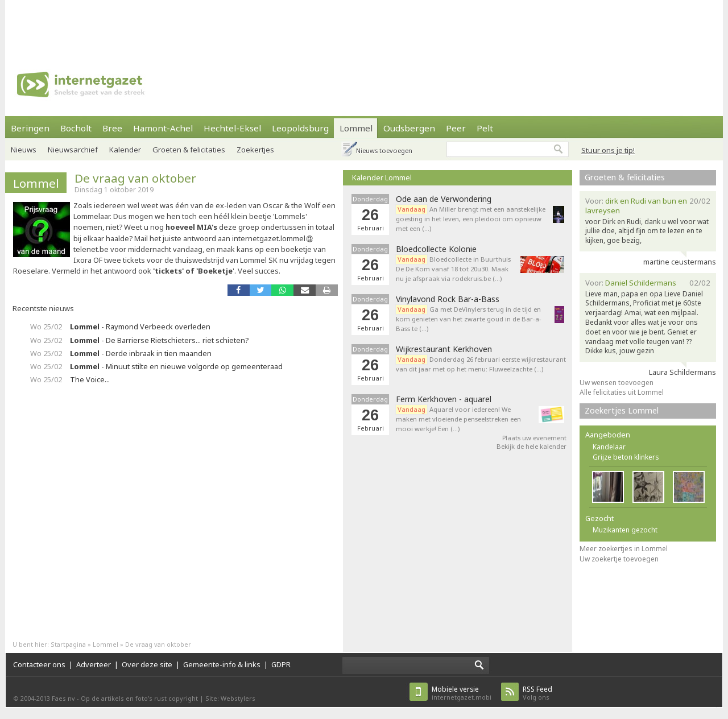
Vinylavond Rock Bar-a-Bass (448, 299)
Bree (112, 128)
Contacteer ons (39, 664)
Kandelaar (609, 447)
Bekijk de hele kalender (531, 446)
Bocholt (76, 128)
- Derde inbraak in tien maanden (141, 353)
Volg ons (537, 693)
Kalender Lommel (382, 177)
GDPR (281, 664)
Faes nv (63, 698)
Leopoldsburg (300, 128)
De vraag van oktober (135, 178)
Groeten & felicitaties (189, 150)
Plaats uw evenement (534, 438)
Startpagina (68, 644)
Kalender (125, 150)
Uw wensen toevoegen (617, 383)
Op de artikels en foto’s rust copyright (139, 698)
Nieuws (24, 150)
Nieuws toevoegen (384, 150)
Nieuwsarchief (73, 150)
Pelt (485, 128)
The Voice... (90, 379)
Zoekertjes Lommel (622, 410)
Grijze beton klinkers (626, 457)
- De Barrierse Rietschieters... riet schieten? (159, 340)
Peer (456, 128)
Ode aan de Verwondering (444, 199)
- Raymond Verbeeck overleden (140, 327)
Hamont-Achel (163, 128)
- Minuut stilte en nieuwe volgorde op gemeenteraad (176, 366)
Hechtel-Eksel (232, 128)
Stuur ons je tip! (608, 150)
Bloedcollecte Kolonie (436, 249)
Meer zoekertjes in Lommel (624, 549)
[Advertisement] (364, 26)
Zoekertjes (255, 150)
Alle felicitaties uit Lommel (622, 392)
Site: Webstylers (230, 698)
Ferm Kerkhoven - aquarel (444, 399)
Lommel (356, 128)
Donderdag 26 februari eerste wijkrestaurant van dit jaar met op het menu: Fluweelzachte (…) (481, 364)
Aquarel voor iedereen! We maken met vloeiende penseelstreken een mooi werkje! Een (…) (458, 419)
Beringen (30, 128)
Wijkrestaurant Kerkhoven (444, 349)
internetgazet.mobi (462, 693)
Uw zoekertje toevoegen (619, 559)
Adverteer (94, 664)
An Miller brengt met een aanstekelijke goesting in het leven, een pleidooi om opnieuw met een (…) (471, 219)
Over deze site (147, 664)
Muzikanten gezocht (625, 530)
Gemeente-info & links (222, 664)
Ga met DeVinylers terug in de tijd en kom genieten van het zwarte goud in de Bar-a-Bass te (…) (469, 319)
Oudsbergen (409, 128)
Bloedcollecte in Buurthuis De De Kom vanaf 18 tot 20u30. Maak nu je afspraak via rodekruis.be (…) (453, 269)
